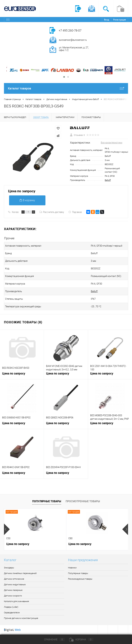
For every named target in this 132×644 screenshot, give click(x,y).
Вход (107, 20)
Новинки (72, 568)
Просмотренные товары (83, 501)
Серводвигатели (12, 613)
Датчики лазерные (13, 590)
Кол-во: (15, 212)
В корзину (27, 200)
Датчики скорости (13, 596)
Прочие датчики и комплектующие (21, 618)
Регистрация (120, 20)
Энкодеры (9, 568)
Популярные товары (47, 501)
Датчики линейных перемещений (20, 573)
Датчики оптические (14, 579)
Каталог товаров (66, 88)
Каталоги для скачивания (16, 601)
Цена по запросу (22, 191)
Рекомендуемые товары (80, 579)
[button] (64, 77)
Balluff (108, 180)
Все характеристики (112, 143)
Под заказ (75, 212)
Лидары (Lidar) (11, 607)
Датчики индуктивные (15, 585)
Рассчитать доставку (52, 212)
